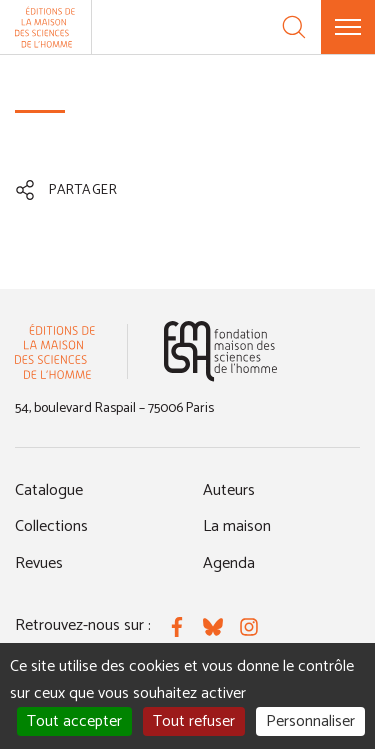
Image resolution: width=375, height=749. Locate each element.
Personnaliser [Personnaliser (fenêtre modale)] (310, 721)
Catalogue (49, 490)
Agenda (229, 563)
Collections (51, 526)
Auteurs (229, 490)
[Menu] (348, 27)
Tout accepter (74, 721)
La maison (237, 526)
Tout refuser (194, 721)
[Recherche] (294, 27)
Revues (39, 563)
